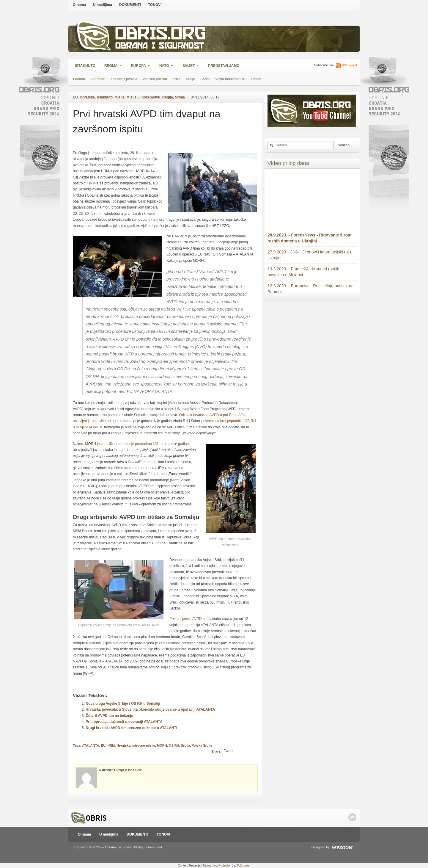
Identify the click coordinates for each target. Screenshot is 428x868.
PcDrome (243, 865)
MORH (162, 745)
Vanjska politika (155, 79)
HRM (111, 745)
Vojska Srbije (202, 745)
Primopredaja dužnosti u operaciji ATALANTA (124, 722)
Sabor (205, 79)
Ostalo (256, 79)
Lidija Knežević (128, 770)
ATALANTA (91, 745)
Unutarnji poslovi (124, 79)
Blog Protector (221, 865)
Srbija (180, 97)
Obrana (79, 79)
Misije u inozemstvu (143, 97)
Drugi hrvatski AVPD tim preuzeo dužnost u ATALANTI (131, 728)
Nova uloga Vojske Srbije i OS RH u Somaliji (123, 704)
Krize (176, 79)
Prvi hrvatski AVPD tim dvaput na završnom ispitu (147, 121)
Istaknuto (85, 66)
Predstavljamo (224, 66)
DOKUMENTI (130, 5)
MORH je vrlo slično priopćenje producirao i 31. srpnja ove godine (137, 444)
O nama (79, 5)
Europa (139, 66)
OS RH (174, 745)
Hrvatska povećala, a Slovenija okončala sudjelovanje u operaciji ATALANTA (150, 709)
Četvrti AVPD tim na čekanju (109, 716)
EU (75, 97)
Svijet (189, 66)
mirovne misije (144, 745)
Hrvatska (87, 97)
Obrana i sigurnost (159, 47)
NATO (165, 66)
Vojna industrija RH (230, 79)
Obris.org (161, 35)
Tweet (229, 751)
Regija (111, 66)
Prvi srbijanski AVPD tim (188, 619)
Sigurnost (98, 79)
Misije (190, 79)
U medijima (103, 5)
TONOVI (155, 5)
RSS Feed (349, 65)
